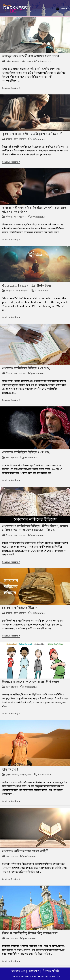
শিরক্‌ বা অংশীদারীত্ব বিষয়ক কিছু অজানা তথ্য (30, 933)
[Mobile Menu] (62, 9)
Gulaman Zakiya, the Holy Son (27, 286)
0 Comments (45, 61)
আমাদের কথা (18, 971)
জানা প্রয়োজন (26, 61)
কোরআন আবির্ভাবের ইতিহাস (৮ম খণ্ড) (26, 452)
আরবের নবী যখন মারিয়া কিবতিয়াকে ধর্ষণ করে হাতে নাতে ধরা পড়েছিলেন (34, 210)
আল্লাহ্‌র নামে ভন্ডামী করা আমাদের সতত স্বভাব (31, 56)
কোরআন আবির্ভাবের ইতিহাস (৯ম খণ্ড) (26, 368)
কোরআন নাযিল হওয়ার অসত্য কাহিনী (25, 851)
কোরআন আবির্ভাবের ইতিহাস (20, 608)
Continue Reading (11, 88)
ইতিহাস (9, 139)
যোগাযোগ (34, 971)
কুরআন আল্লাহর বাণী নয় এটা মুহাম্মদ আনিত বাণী (32, 134)
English (10, 291)
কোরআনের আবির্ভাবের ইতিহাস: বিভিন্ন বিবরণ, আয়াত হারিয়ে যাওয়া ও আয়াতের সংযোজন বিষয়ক (35, 528)
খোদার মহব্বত (12, 61)
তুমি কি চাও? (10, 770)
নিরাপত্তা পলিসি (51, 971)
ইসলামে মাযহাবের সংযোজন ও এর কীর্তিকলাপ (31, 682)
